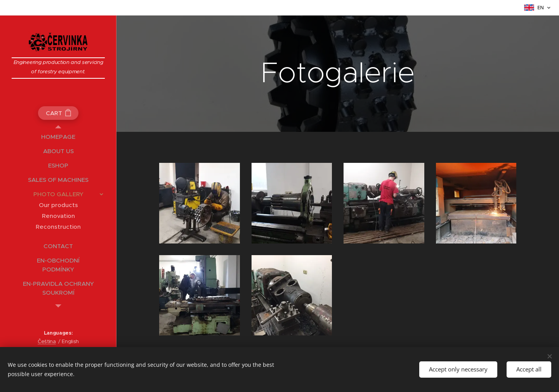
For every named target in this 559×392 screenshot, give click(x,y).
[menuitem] (58, 137)
